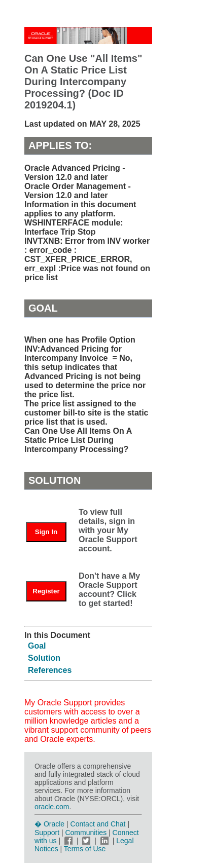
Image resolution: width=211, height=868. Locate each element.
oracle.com (52, 807)
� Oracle (49, 824)
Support (47, 833)
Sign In (46, 532)
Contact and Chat (98, 824)
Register (46, 591)
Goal (37, 646)
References (50, 670)
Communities (86, 833)
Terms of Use (85, 849)
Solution (44, 658)
